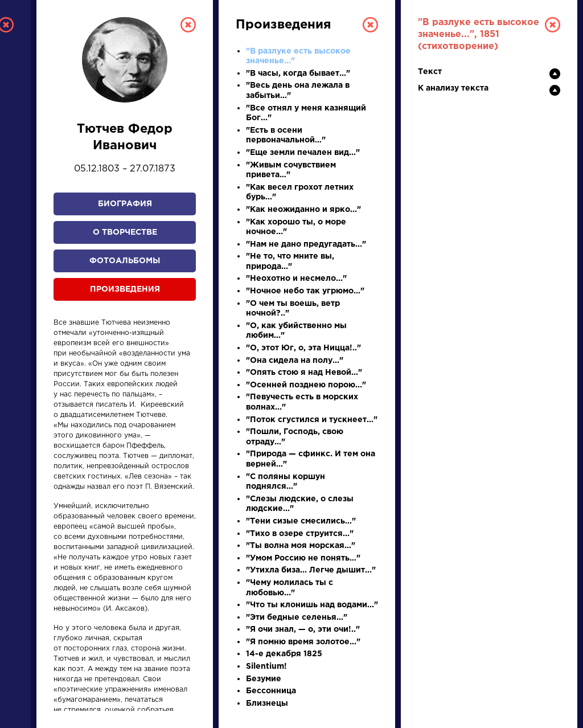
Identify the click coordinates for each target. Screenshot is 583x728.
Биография (125, 204)
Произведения (125, 289)
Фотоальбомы (125, 261)
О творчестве (125, 232)
